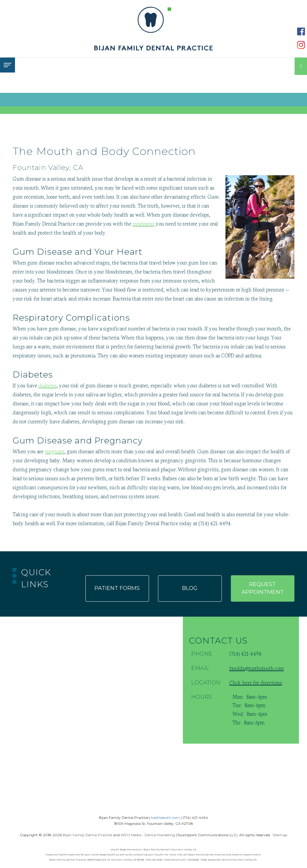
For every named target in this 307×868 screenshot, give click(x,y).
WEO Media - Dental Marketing (148, 835)
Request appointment (263, 588)
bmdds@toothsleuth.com (257, 668)
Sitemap (280, 835)
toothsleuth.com (165, 818)
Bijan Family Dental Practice (87, 835)
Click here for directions (256, 682)
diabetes (48, 385)
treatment (143, 223)
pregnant (55, 451)
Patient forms (117, 588)
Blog (190, 588)
